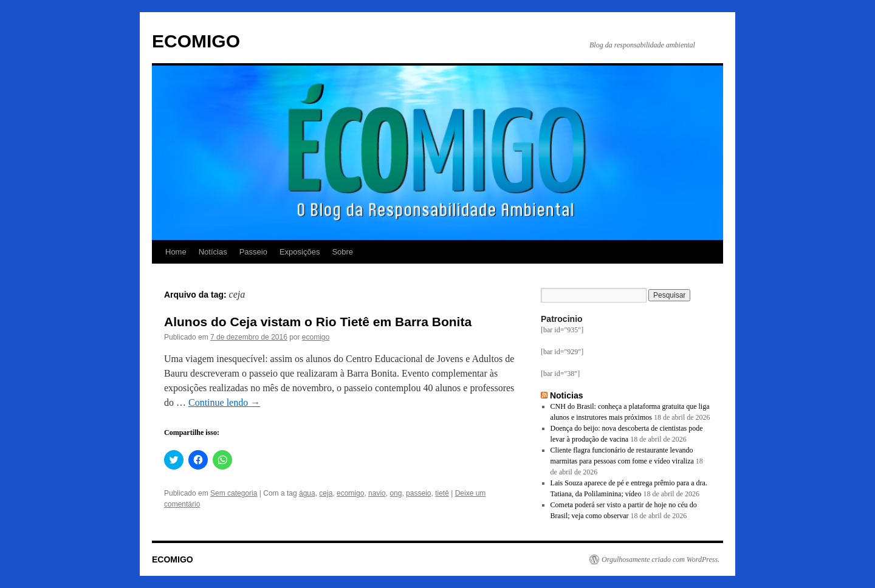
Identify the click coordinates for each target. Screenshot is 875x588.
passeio (418, 493)
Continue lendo (224, 402)
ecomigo (316, 337)
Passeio (253, 252)
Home (176, 252)
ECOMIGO (196, 41)
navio (377, 493)
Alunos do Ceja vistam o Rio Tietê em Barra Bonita (318, 322)
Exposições (300, 252)
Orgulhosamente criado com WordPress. (661, 559)
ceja (326, 493)
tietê (442, 493)
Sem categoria (234, 493)
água (307, 493)
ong (396, 493)
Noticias (567, 395)
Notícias (213, 252)
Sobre (342, 252)
